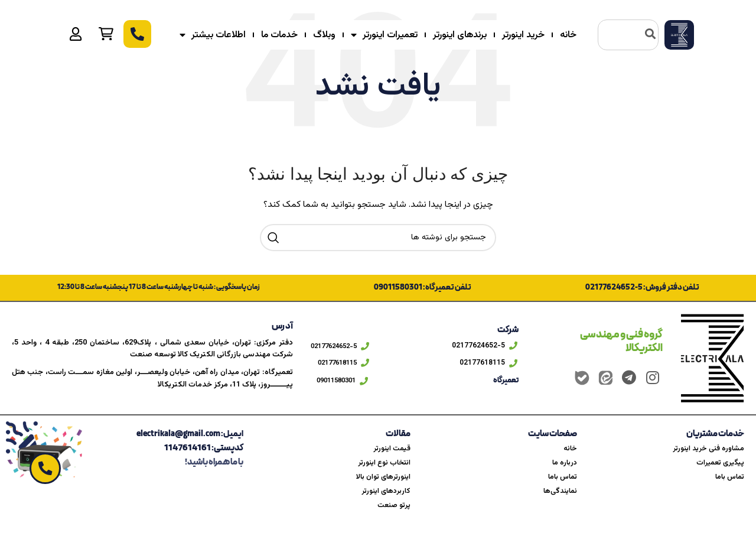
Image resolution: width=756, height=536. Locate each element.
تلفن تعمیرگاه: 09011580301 (416, 288)
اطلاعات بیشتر (213, 35)
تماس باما (728, 477)
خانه (568, 35)
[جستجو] (378, 238)
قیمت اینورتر (391, 449)
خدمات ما (279, 35)
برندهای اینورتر (460, 35)
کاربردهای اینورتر (384, 491)
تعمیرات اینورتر (384, 35)
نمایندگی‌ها (559, 491)
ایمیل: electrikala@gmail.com (185, 434)
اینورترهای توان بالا (382, 477)
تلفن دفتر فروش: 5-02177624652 (639, 288)
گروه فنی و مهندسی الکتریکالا (621, 342)
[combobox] (628, 35)
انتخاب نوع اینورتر (383, 463)
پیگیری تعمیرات (719, 463)
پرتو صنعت (392, 505)
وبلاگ (324, 35)
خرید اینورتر (523, 35)
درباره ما (564, 463)
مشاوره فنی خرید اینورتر (707, 449)
